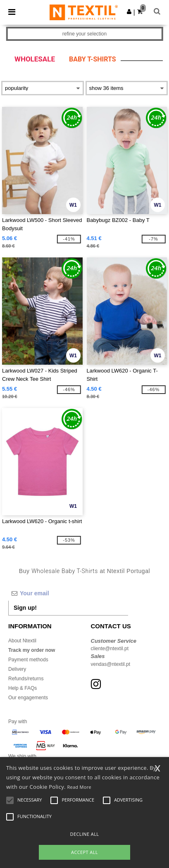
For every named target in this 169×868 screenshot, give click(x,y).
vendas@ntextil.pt (111, 664)
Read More (79, 787)
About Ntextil (22, 641)
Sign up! (25, 608)
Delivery (17, 669)
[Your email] (68, 593)
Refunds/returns (26, 679)
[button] (129, 12)
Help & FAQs (23, 688)
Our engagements (28, 698)
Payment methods (28, 660)
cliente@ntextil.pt (110, 649)
